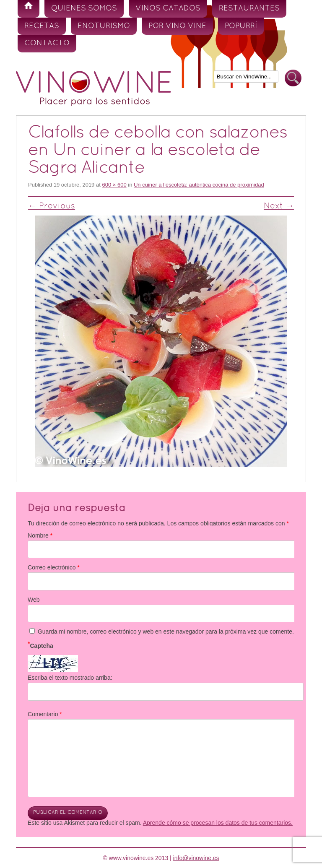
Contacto (47, 43)
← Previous (52, 206)
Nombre (40, 535)
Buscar (293, 78)
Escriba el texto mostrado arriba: (70, 678)
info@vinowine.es (196, 858)
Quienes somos (84, 9)
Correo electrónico (54, 567)
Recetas (42, 26)
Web (34, 600)
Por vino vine (177, 26)
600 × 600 (114, 185)
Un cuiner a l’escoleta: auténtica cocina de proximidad (199, 185)
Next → (279, 206)
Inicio (29, 9)
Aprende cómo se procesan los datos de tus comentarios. (218, 823)
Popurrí (241, 26)
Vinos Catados (168, 9)
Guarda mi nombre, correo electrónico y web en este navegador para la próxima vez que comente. (166, 632)
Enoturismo (104, 26)
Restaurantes (249, 9)
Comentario (45, 714)
